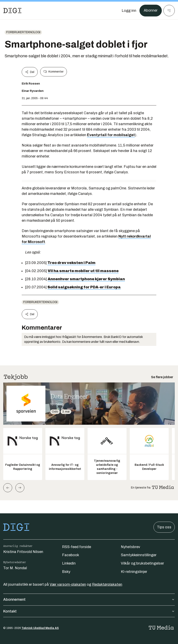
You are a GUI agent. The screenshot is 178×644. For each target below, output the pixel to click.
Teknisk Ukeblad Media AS (40, 628)
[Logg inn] (129, 11)
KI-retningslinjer (134, 572)
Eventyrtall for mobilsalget (111, 135)
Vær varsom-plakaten (68, 584)
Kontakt (89, 611)
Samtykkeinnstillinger (139, 555)
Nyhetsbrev (130, 547)
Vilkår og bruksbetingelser (142, 563)
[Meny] (169, 11)
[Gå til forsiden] (12, 11)
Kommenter (54, 72)
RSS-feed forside (77, 547)
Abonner (151, 11)
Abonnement (89, 599)
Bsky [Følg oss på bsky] (66, 572)
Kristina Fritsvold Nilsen (23, 552)
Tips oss (164, 527)
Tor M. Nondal (15, 568)
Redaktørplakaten (107, 584)
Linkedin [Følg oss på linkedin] (69, 563)
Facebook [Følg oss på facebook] (71, 555)
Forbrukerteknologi (23, 32)
